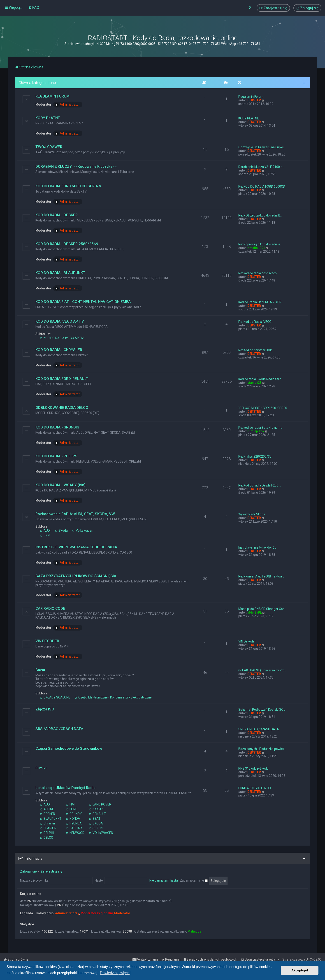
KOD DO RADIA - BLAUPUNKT (60, 273)
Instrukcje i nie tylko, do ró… (257, 547)
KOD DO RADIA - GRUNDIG (57, 427)
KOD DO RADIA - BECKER (57, 215)
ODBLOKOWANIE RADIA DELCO (62, 407)
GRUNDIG (74, 814)
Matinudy (194, 931)
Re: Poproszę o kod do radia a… (260, 244)
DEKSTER (254, 100)
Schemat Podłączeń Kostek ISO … (262, 710)
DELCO (47, 838)
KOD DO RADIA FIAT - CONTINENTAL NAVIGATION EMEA (83, 302)
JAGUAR (74, 828)
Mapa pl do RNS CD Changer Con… (262, 609)
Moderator (122, 913)
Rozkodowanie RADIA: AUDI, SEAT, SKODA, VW (75, 514)
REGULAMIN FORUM (52, 96)
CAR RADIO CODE (50, 608)
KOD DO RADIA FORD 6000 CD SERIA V (68, 186)
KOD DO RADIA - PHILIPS (56, 456)
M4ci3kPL (254, 612)
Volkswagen (83, 531)
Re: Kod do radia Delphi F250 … (260, 485)
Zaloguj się (28, 871)
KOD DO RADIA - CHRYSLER (59, 350)
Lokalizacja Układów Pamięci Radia (65, 788)
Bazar (40, 670)
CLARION (48, 828)
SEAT (95, 819)
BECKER (48, 814)
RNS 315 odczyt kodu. (254, 768)
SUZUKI (96, 828)
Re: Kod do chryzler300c (255, 350)
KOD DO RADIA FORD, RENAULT (62, 379)
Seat (45, 535)
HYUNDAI (74, 823)
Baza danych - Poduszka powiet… (262, 749)
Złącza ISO (45, 709)
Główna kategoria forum (38, 83)
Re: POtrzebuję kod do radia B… (260, 215)
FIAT (71, 804)
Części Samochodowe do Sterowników (69, 748)
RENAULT (97, 814)
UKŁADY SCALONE (55, 697)
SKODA (96, 823)
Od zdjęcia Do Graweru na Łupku (261, 147)
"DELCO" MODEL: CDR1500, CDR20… (264, 408)
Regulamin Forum (251, 97)
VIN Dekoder (247, 641)
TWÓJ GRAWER (49, 147)
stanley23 (254, 383)
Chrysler (48, 823)
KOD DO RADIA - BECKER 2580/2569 (67, 244)
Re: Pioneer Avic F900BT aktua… (261, 576)
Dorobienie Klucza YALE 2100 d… (261, 167)
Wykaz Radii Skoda (252, 514)
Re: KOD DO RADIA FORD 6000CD (262, 186)
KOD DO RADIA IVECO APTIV (60, 321)
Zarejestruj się (51, 871)
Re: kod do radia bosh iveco (258, 273)
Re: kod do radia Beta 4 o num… (260, 428)
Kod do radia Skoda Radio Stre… (261, 379)
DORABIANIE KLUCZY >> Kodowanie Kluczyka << (76, 166)
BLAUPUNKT (51, 819)
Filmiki (41, 768)
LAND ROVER (100, 804)
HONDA (73, 819)
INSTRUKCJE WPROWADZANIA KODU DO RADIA (76, 547)
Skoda (61, 531)
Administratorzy (67, 913)
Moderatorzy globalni (97, 913)
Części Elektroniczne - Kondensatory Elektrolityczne (113, 697)
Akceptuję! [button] (300, 970)
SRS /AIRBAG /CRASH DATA (59, 729)
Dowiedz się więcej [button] (115, 973)
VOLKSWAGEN (101, 833)
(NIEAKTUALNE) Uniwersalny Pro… (262, 670)
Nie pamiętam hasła (164, 880)
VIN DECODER (47, 641)
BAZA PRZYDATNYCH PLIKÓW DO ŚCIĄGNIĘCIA (76, 576)
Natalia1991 (256, 248)
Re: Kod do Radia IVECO (255, 322)
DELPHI (47, 833)
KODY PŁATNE (48, 118)
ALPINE (47, 809)
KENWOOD (75, 833)
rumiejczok (256, 431)
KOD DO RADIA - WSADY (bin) (60, 485)
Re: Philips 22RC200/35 (255, 456)
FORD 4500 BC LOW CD (255, 788)
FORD (72, 809)
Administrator (67, 105)
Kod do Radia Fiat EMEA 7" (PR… (261, 302)
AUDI (45, 531)
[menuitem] (34, 7)
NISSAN (96, 809)
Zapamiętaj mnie (194, 880)
